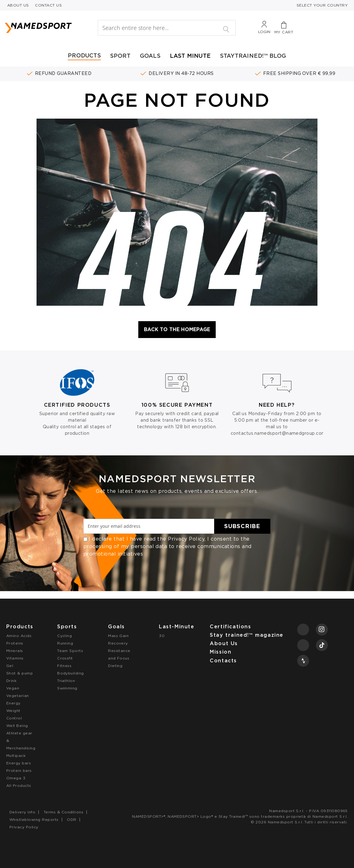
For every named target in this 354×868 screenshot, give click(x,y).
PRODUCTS (84, 55)
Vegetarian (18, 696)
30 (162, 636)
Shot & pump (20, 673)
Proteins (15, 643)
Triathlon (66, 681)
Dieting (115, 666)
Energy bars (19, 763)
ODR (71, 819)
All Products (19, 785)
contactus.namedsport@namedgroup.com (278, 433)
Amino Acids (19, 636)
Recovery (118, 643)
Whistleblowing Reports (34, 819)
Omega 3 (16, 778)
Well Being (17, 726)
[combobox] (167, 28)
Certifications (230, 627)
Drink (11, 681)
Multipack (16, 755)
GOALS (150, 56)
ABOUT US (18, 5)
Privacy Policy (186, 539)
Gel (10, 666)
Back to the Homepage (177, 329)
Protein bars (19, 770)
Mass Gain (118, 636)
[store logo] (48, 28)
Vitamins (15, 658)
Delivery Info (22, 812)
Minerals (15, 651)
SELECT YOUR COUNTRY (322, 5)
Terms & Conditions (64, 812)
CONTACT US (48, 5)
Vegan (13, 688)
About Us (224, 643)
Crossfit (65, 658)
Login (264, 32)
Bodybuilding (71, 673)
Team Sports (70, 651)
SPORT (120, 56)
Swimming (67, 688)
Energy (13, 703)
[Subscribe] (242, 526)
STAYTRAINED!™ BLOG (253, 56)
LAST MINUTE (190, 56)
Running (65, 643)
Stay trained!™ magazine (247, 635)
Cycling (64, 636)
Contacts (223, 661)
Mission (221, 652)
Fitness (64, 666)
